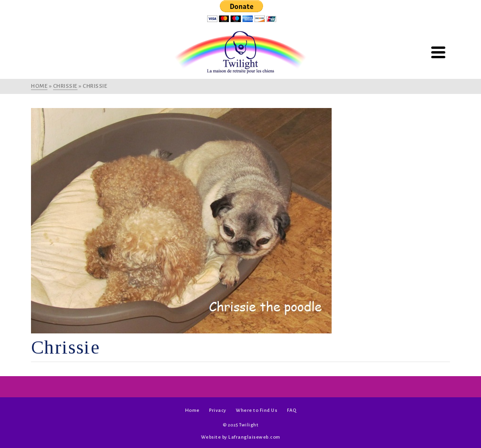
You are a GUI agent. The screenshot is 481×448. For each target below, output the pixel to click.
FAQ (292, 410)
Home (192, 410)
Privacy (218, 410)
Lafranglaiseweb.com (254, 437)
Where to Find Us (256, 410)
